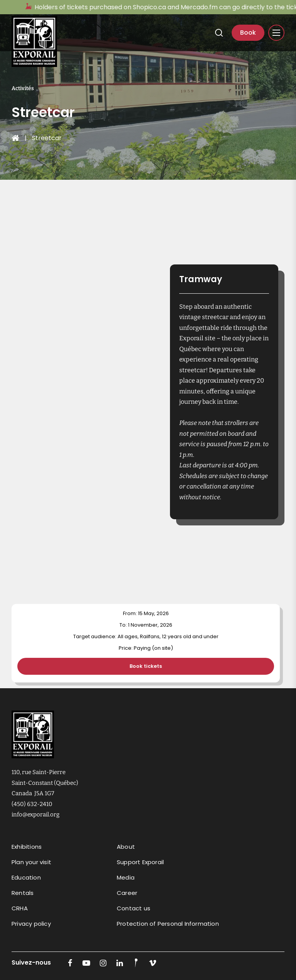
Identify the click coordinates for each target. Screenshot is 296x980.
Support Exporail (140, 862)
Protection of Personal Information (168, 924)
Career (127, 893)
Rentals (23, 893)
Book (248, 33)
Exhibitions (27, 847)
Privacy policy (31, 924)
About (126, 847)
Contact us (134, 908)
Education (26, 877)
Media (126, 877)
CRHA (20, 908)
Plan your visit (31, 862)
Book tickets (146, 666)
